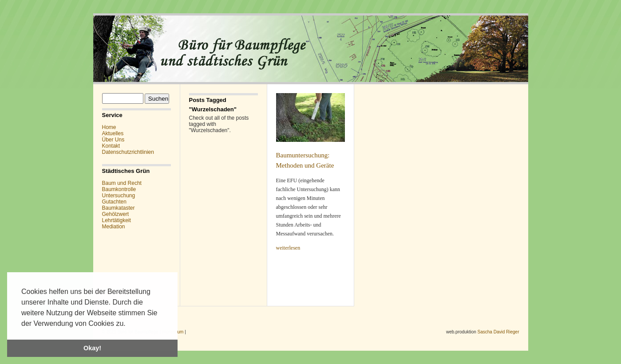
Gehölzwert (116, 214)
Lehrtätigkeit (117, 220)
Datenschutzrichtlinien (128, 152)
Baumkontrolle (119, 189)
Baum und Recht (122, 183)
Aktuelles (113, 133)
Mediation (114, 227)
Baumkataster (119, 208)
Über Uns (113, 140)
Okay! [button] (92, 348)
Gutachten (114, 202)
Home (109, 127)
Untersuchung (119, 196)
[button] (129, 324)
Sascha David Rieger (498, 332)
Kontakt (111, 146)
